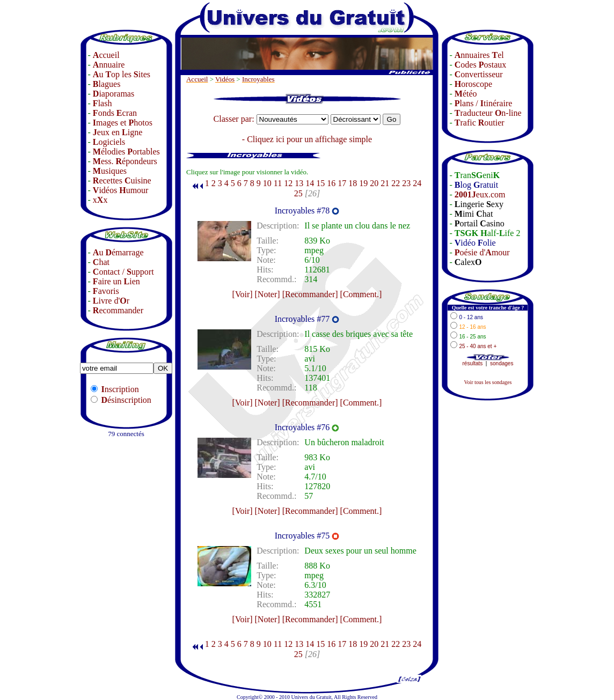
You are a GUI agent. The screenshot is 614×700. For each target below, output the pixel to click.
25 (298, 193)
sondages (502, 363)
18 (353, 183)
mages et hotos (123, 123)
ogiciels (109, 142)
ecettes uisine (122, 180)
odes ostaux (480, 65)
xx (100, 200)
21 (385, 183)
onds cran (115, 113)
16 (331, 183)
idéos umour (121, 190)
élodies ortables (126, 152)
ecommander (118, 310)
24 (417, 183)
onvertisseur (479, 74)
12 (288, 183)
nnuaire (109, 65)
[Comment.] (361, 294)
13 (299, 183)
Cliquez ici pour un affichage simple (309, 139)
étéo (466, 94)
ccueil (106, 55)
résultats (473, 363)
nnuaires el (479, 55)
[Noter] (268, 294)
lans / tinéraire (484, 103)
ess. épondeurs (125, 161)
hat (101, 262)
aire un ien (116, 281)
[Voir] (243, 294)
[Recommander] (310, 294)
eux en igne (118, 132)
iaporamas (114, 94)
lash (103, 103)
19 (363, 183)
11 (278, 183)
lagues (107, 84)
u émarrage (118, 252)
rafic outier (480, 123)
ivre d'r (111, 301)
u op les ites (122, 74)
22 (396, 183)
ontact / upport (123, 272)
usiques (110, 171)
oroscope (473, 84)
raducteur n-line (488, 113)
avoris (106, 291)
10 (267, 183)
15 (320, 183)
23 (406, 183)
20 (374, 183)
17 (342, 183)
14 (310, 183)
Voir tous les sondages (488, 382)
